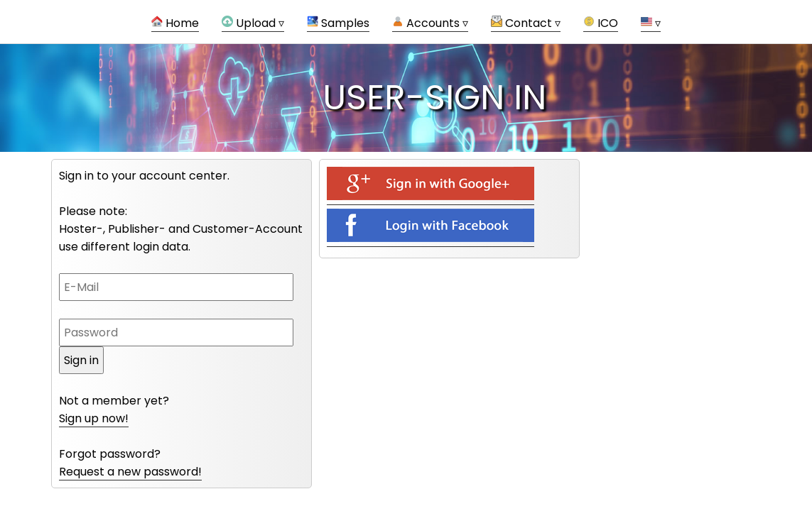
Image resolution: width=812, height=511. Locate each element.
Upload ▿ (253, 23)
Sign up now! (94, 418)
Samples (338, 23)
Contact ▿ (526, 23)
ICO (601, 23)
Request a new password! (130, 472)
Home (175, 23)
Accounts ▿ (430, 23)
